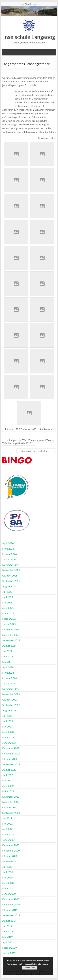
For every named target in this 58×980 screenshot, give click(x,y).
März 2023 (8, 737)
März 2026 (8, 549)
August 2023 (9, 710)
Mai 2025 (7, 602)
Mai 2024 (7, 662)
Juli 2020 (7, 867)
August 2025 (9, 586)
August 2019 (9, 921)
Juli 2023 (7, 716)
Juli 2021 (7, 818)
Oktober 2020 (10, 856)
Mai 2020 (7, 877)
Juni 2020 (8, 872)
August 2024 (9, 646)
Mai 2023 (7, 726)
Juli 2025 (7, 592)
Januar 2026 (9, 559)
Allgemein (47, 429)
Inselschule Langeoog (29, 37)
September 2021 (11, 813)
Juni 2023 (8, 721)
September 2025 (11, 581)
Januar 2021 (9, 840)
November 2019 (11, 904)
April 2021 (8, 829)
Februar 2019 (10, 948)
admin (10, 429)
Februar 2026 (10, 554)
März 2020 (8, 888)
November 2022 (11, 753)
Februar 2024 (10, 678)
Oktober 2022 (10, 759)
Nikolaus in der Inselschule (36, 451)
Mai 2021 (7, 824)
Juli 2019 (7, 926)
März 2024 (8, 673)
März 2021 (8, 834)
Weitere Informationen (40, 964)
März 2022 (8, 791)
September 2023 (11, 705)
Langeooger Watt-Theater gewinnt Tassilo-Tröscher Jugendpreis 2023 (28, 442)
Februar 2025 (10, 619)
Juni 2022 (8, 775)
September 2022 (11, 764)
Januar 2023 (9, 743)
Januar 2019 (9, 953)
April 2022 (8, 786)
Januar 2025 (9, 624)
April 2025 (8, 608)
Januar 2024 (9, 683)
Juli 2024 (7, 651)
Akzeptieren (30, 968)
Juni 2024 (8, 656)
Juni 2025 (8, 597)
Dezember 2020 (11, 845)
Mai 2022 (7, 780)
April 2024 (8, 667)
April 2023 (8, 732)
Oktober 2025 (10, 576)
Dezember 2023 (11, 689)
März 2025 (8, 613)
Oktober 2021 (10, 807)
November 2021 (11, 802)
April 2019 (8, 942)
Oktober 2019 (10, 910)
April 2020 (8, 883)
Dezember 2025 (11, 565)
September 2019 (11, 915)
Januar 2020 (9, 894)
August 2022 (9, 770)
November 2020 (11, 851)
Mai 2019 (7, 937)
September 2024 (11, 640)
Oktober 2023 (10, 700)
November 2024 (11, 635)
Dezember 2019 (11, 899)
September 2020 (11, 861)
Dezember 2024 (11, 629)
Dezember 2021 (11, 797)
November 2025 (11, 570)
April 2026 (8, 543)
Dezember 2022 (11, 748)
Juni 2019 (8, 931)
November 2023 (11, 694)
